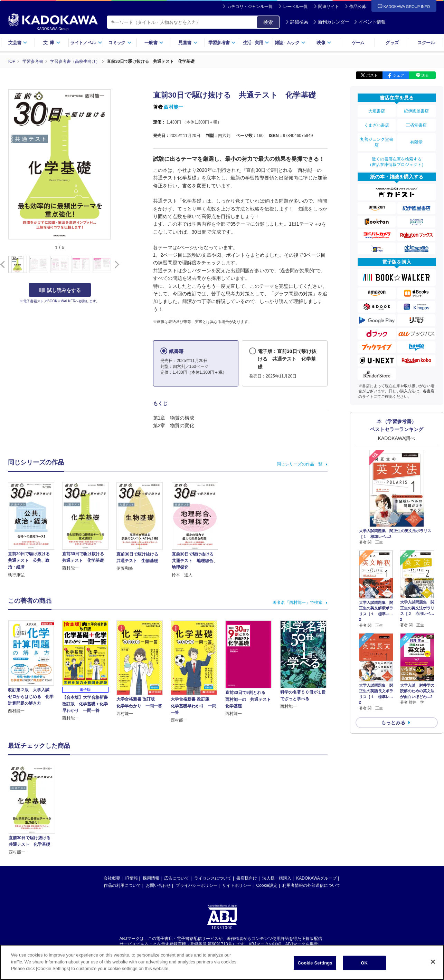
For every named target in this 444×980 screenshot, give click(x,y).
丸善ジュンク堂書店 (377, 142)
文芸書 (18, 43)
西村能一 (173, 107)
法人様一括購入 (277, 810)
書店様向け (247, 810)
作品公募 (358, 7)
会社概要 (112, 810)
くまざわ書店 (377, 125)
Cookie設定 (267, 817)
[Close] (433, 962)
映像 (324, 43)
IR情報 (132, 810)
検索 (268, 22)
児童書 (188, 43)
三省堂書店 (416, 125)
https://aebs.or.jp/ (197, 882)
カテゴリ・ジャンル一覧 (250, 7)
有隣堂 (416, 142)
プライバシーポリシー (197, 817)
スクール (426, 43)
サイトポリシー (237, 817)
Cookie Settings (315, 963)
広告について (177, 810)
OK (364, 963)
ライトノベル (86, 43)
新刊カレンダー (331, 22)
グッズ (392, 43)
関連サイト (329, 7)
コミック (120, 43)
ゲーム (358, 43)
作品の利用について (122, 817)
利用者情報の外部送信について (311, 817)
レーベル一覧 (295, 7)
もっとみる (393, 723)
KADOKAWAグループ (316, 810)
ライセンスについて (213, 810)
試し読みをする (60, 290)
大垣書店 (377, 111)
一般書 (154, 43)
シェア (399, 75)
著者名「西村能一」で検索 (297, 602)
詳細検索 (297, 22)
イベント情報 (370, 22)
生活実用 (256, 43)
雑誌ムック (290, 43)
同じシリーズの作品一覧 (300, 464)
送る (425, 75)
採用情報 (151, 810)
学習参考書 (222, 43)
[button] (116, 265)
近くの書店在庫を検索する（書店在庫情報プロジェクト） (397, 162)
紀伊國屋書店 (416, 111)
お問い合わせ (158, 817)
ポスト (372, 75)
